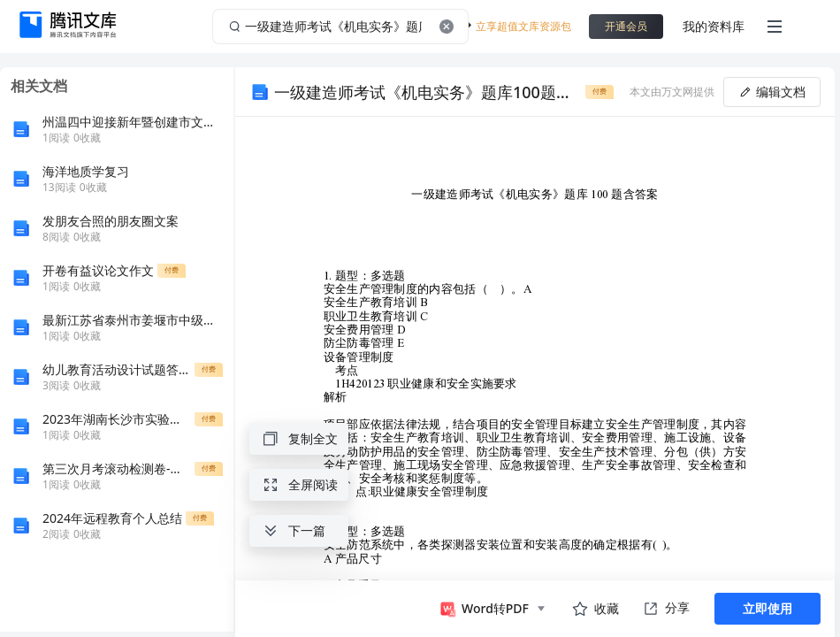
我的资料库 (714, 26)
